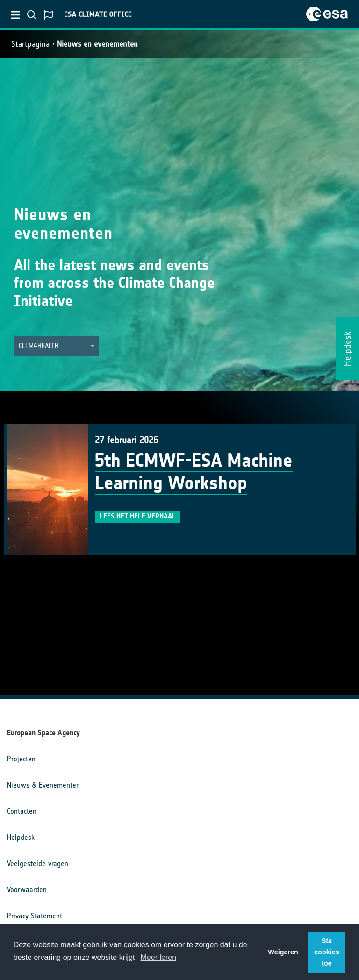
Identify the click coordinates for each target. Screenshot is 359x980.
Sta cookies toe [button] (327, 952)
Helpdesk (21, 837)
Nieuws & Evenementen (43, 785)
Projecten (21, 759)
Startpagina (30, 44)
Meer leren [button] (158, 957)
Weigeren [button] (283, 952)
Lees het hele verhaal (138, 516)
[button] (57, 346)
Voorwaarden (27, 890)
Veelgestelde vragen (38, 863)
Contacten (22, 811)
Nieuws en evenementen (97, 44)
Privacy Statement (35, 916)
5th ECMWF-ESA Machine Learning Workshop (194, 472)
